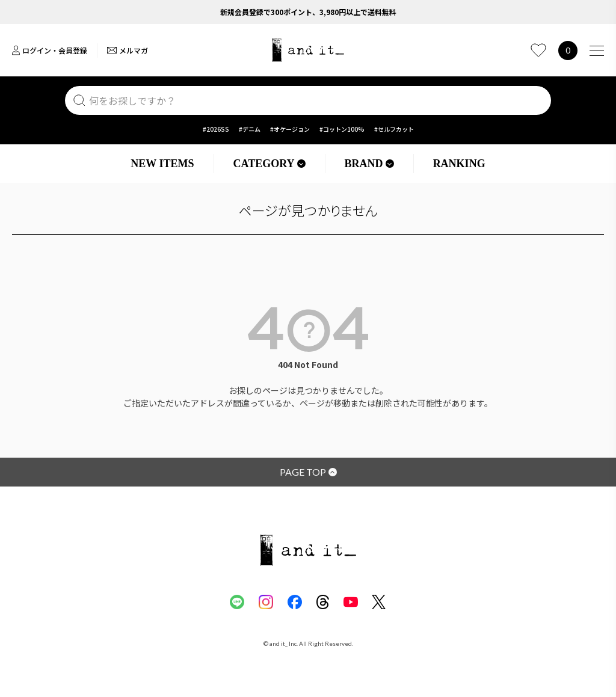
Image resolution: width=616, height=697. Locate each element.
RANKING (459, 164)
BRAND (369, 164)
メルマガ (128, 50)
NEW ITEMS (162, 164)
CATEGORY (269, 164)
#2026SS (216, 129)
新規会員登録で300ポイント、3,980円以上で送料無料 (308, 12)
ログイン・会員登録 (50, 50)
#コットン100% (342, 129)
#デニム (250, 129)
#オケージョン (290, 129)
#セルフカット (394, 129)
